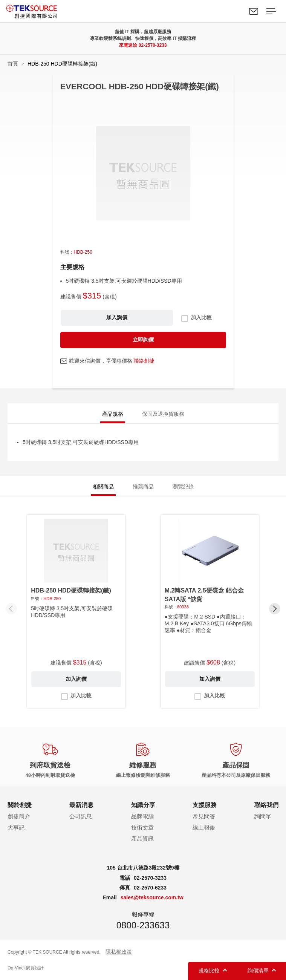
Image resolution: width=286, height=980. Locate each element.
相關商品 (103, 487)
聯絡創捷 (144, 361)
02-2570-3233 (153, 45)
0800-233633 (143, 925)
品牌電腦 (142, 816)
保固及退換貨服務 (163, 414)
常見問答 (204, 816)
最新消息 (81, 805)
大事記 (16, 828)
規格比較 (209, 971)
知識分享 (143, 805)
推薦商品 (143, 487)
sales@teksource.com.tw (152, 897)
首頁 (13, 64)
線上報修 (204, 828)
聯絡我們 (254, 11)
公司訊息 (81, 816)
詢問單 (263, 816)
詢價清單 (258, 971)
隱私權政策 (119, 952)
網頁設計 (35, 968)
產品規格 (113, 414)
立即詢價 (143, 340)
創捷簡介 (19, 816)
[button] (275, 609)
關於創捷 (20, 805)
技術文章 (142, 828)
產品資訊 (142, 838)
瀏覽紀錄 (183, 487)
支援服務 (205, 805)
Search (236, 11)
